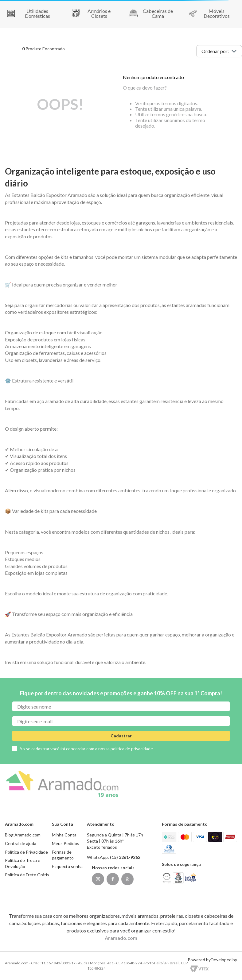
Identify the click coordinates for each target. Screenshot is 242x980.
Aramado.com (121, 938)
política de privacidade (132, 749)
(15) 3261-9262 (125, 857)
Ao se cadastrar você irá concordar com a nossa (86, 749)
